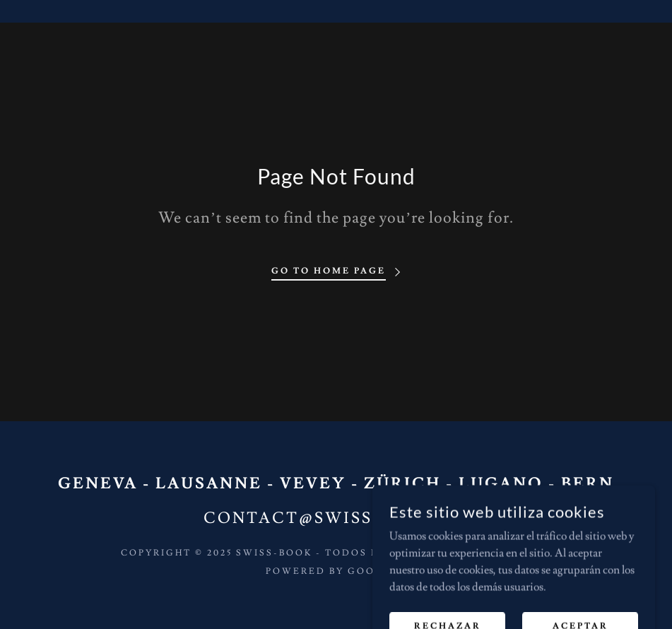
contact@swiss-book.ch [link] (336, 518)
